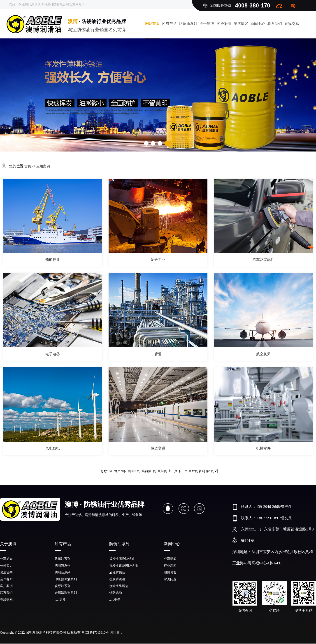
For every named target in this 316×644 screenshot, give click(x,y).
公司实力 (6, 566)
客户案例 (224, 24)
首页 (28, 166)
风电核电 (53, 448)
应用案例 (43, 166)
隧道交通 (158, 448)
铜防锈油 (116, 593)
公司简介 (6, 559)
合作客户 (6, 579)
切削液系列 (63, 566)
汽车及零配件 (263, 260)
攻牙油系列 (63, 586)
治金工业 (158, 260)
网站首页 (152, 24)
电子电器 (53, 354)
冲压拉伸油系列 (66, 579)
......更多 (60, 600)
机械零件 (263, 448)
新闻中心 (258, 24)
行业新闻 (170, 566)
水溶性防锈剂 (119, 586)
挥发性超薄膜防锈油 (123, 566)
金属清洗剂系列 (66, 593)
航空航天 (263, 354)
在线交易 (6, 600)
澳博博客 (241, 24)
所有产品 (169, 24)
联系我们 (275, 24)
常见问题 (170, 579)
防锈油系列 (188, 24)
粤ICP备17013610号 (95, 633)
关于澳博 (207, 24)
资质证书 (6, 572)
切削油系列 (63, 572)
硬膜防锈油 (117, 579)
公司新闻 (170, 559)
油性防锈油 (117, 572)
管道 (158, 354)
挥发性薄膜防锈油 (122, 559)
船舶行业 (53, 260)
